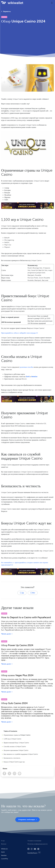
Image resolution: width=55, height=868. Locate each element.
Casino (4, 17)
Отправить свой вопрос (27, 820)
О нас (3, 841)
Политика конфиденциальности (37, 844)
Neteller (34, 377)
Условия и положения (34, 841)
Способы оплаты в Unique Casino (15, 747)
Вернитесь (6, 11)
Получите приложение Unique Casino (16, 750)
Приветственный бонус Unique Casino (16, 743)
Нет (33, 593)
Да (22, 593)
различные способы (26, 367)
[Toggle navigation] (52, 3)
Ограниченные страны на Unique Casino (17, 735)
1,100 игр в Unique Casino (12, 739)
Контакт (4, 844)
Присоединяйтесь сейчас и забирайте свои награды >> (20, 333)
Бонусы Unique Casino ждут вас (14, 762)
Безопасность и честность (12, 758)
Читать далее (7, 634)
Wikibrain (4, 849)
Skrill (28, 377)
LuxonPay (5, 859)
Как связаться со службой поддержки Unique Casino (21, 754)
